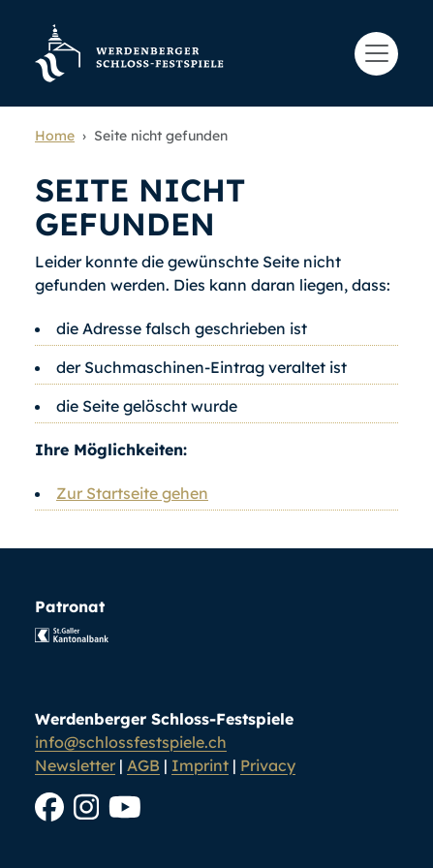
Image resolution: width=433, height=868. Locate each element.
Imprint (200, 765)
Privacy (268, 765)
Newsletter (75, 765)
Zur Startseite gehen (132, 493)
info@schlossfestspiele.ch (131, 742)
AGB (143, 765)
